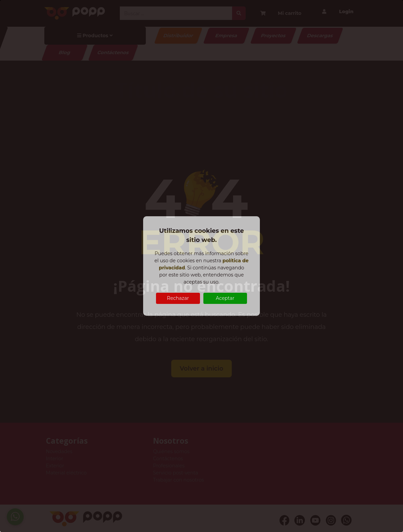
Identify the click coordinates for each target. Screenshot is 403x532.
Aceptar (225, 298)
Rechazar (178, 298)
